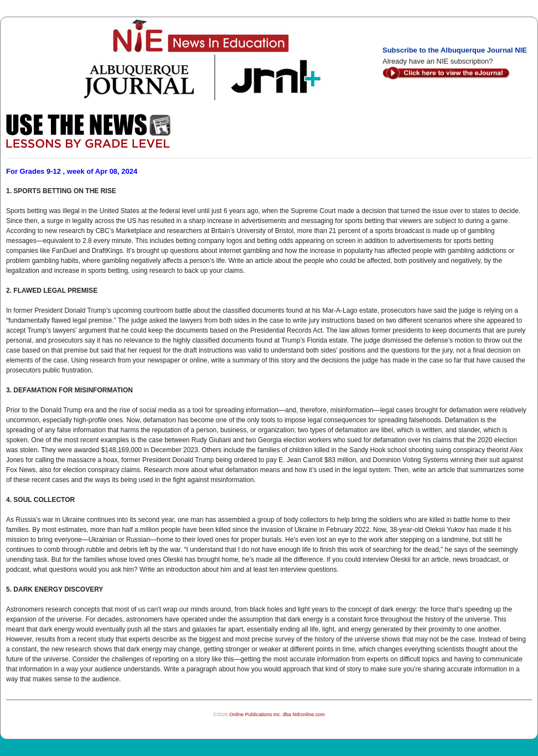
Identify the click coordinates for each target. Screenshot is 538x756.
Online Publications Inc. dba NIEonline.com (277, 714)
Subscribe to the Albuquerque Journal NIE (455, 50)
